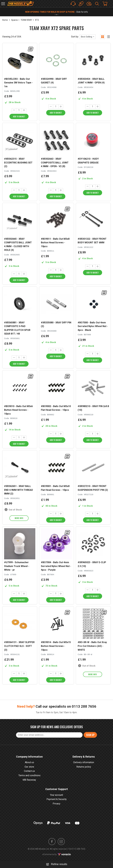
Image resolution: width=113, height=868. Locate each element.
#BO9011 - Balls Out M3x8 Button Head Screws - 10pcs (55, 243)
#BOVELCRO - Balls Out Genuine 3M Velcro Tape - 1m (18, 83)
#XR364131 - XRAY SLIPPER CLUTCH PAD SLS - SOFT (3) (19, 646)
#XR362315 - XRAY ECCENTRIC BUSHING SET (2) (18, 163)
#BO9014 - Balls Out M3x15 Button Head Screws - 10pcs (56, 646)
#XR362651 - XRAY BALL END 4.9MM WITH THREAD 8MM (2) (19, 490)
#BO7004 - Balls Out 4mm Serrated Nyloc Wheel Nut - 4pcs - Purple (56, 566)
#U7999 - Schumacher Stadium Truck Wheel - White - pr (17, 566)
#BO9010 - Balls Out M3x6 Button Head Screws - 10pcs (18, 410)
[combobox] (88, 37)
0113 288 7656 (84, 716)
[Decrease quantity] (14, 110)
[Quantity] (19, 110)
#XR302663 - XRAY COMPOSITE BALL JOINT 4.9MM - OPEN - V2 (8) (55, 163)
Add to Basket (19, 116)
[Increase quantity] (24, 110)
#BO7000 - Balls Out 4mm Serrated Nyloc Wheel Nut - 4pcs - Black (93, 326)
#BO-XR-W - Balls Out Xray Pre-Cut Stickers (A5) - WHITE (92, 646)
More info (19, 518)
